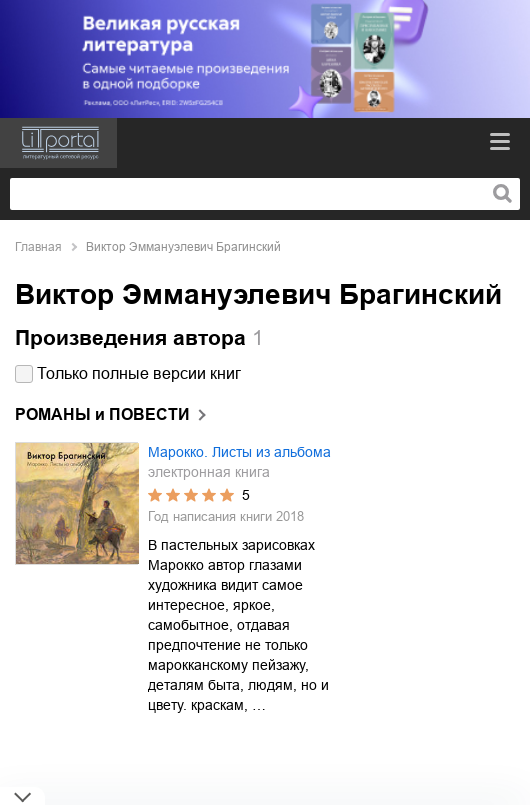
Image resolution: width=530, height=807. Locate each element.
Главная (38, 247)
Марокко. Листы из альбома (239, 452)
